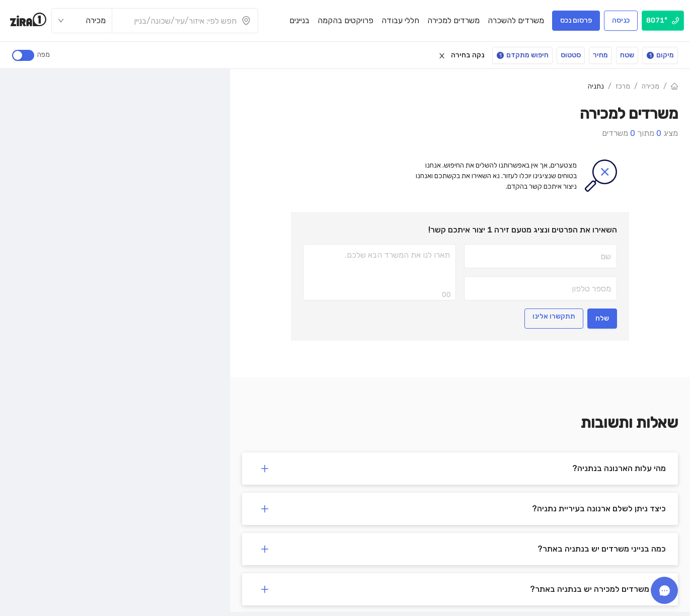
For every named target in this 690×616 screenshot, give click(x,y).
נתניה (596, 86)
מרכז (623, 86)
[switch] (23, 55)
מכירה (650, 86)
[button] (460, 469)
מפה (42, 55)
